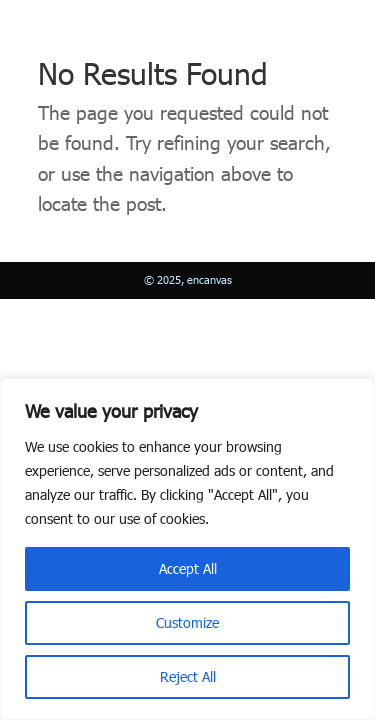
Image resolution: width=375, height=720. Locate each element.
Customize (187, 622)
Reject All (188, 676)
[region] (187, 549)
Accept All (188, 568)
